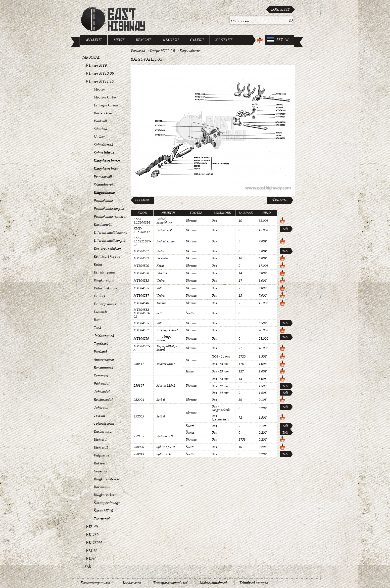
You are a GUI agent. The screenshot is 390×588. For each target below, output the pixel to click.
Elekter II (101, 447)
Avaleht (94, 40)
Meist (119, 40)
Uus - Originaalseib (221, 408)
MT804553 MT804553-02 (142, 313)
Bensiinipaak (103, 368)
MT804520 (141, 266)
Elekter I (100, 439)
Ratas (98, 264)
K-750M (95, 543)
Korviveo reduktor (108, 248)
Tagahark (101, 344)
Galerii (197, 40)
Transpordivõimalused (170, 583)
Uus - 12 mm (220, 386)
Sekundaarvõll (105, 185)
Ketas (160, 266)
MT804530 (141, 273)
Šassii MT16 (103, 511)
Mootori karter (105, 97)
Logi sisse (280, 9)
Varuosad (91, 57)
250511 (139, 364)
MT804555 (141, 323)
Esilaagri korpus (106, 105)
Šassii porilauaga (107, 503)
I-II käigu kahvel (167, 330)
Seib (159, 313)
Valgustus (101, 455)
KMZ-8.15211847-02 (142, 241)
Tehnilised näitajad (254, 583)
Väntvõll (100, 121)
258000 (139, 447)
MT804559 (141, 339)
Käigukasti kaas (106, 169)
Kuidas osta (132, 583)
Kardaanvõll (103, 225)
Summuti (101, 376)
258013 (139, 454)
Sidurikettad (103, 145)
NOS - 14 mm (221, 357)
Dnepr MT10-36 (101, 73)
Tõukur (161, 303)
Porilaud (100, 352)
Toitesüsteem (104, 423)
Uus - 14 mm (220, 393)
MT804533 (141, 281)
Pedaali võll (164, 230)
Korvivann (102, 487)
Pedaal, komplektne (164, 221)
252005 (139, 416)
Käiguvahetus (104, 193)
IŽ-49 (93, 527)
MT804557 (141, 330)
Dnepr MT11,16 (101, 81)
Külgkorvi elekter (107, 479)
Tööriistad (102, 519)
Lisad (86, 567)
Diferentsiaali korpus (110, 240)
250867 (139, 386)
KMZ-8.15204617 (142, 230)
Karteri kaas (103, 113)
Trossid (99, 415)
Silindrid (100, 129)
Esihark (100, 296)
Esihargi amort (105, 304)
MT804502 (141, 258)
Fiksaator (163, 258)
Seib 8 (161, 416)
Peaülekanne (103, 201)
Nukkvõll (101, 137)
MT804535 (141, 288)
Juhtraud (101, 407)
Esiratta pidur (105, 272)
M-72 (93, 551)
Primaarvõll (103, 177)
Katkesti (100, 463)
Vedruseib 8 (165, 436)
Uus (214, 221)
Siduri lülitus (104, 153)
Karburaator (103, 431)
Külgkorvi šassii (106, 495)
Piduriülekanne (105, 288)
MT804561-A (142, 348)
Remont (144, 40)
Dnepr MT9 (98, 65)
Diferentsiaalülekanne (110, 232)
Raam (98, 320)
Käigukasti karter (107, 161)
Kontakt (224, 40)
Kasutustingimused (96, 583)
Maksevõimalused (213, 583)
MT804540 (141, 303)
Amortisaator (104, 360)
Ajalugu (171, 40)
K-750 (94, 535)
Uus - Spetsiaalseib (220, 418)
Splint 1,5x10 (166, 447)
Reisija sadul (103, 400)
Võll (159, 288)
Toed (97, 328)
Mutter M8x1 (166, 364)
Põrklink (162, 273)
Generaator (102, 471)
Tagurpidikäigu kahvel (167, 348)
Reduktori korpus (107, 256)
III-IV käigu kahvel (164, 339)
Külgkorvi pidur (106, 280)
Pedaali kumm (166, 241)
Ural (92, 559)
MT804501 (141, 251)
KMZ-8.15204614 (142, 221)
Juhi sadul (102, 392)
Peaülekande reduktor (110, 217)
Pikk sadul (102, 384)
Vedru (161, 251)
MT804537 (141, 296)
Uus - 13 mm (220, 364)
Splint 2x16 (164, 454)
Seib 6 (161, 400)
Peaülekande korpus (109, 209)
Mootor (99, 89)
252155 (139, 436)
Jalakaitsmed (104, 336)
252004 (139, 400)
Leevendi (100, 312)
